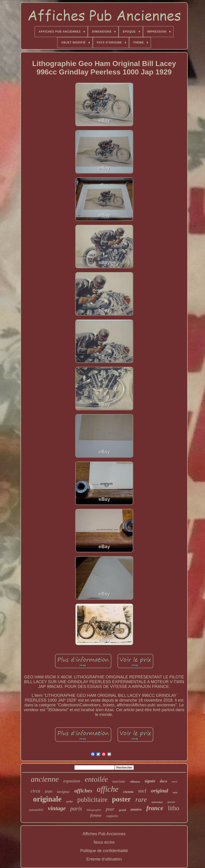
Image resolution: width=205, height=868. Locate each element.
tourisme (119, 781)
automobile (36, 810)
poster (121, 799)
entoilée (96, 779)
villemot (135, 782)
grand (123, 810)
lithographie (94, 810)
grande (171, 802)
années (136, 809)
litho (174, 808)
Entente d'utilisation (104, 859)
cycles (69, 802)
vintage (57, 808)
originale (47, 799)
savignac (63, 792)
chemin (128, 792)
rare (141, 799)
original (160, 791)
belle (175, 792)
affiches (83, 791)
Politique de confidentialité (104, 851)
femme (96, 815)
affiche (108, 789)
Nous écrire (104, 842)
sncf (142, 791)
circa (35, 791)
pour (110, 809)
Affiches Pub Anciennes (104, 834)
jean (49, 791)
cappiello (112, 816)
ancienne (45, 779)
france (155, 808)
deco (163, 781)
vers (175, 781)
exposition (72, 781)
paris (76, 808)
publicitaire (92, 799)
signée (150, 781)
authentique (157, 802)
